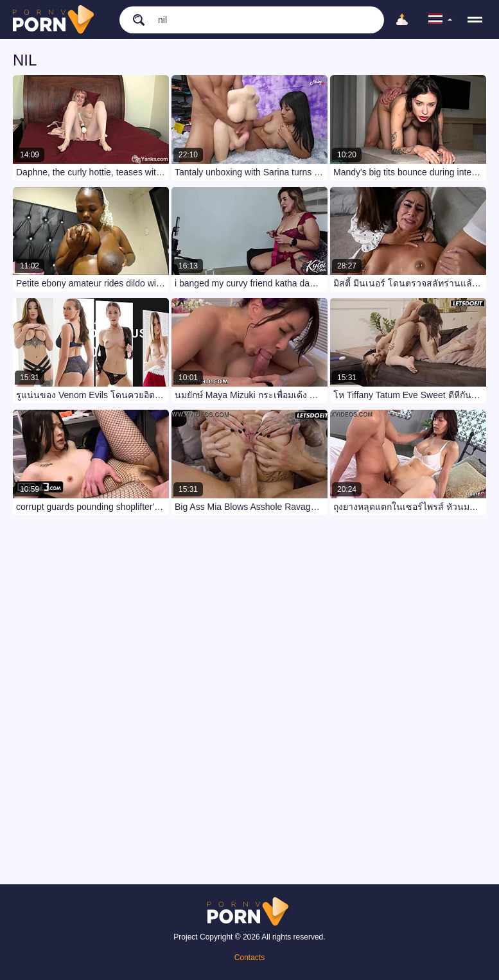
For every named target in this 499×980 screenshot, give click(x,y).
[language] (441, 20)
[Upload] (402, 20)
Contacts (249, 958)
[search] (132, 19)
